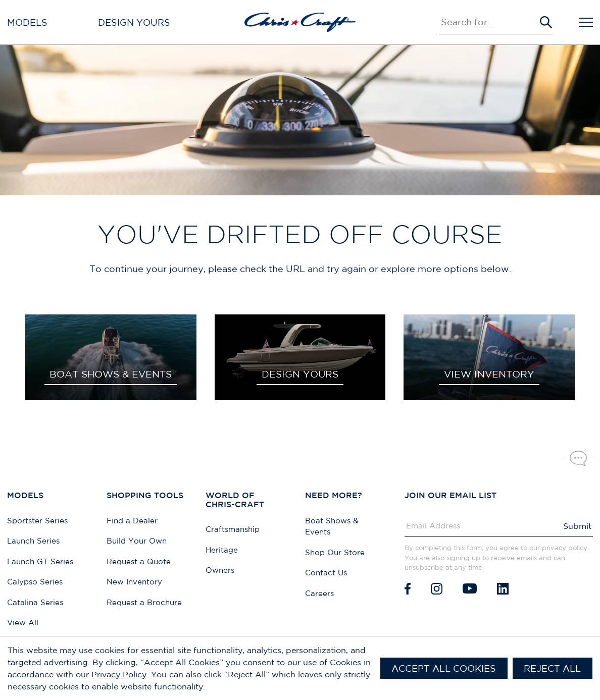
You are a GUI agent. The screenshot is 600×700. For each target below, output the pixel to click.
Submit (577, 526)
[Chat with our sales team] (578, 458)
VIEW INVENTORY (489, 374)
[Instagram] (437, 589)
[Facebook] (408, 589)
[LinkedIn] (503, 589)
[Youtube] (470, 589)
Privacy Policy (119, 674)
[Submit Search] (546, 22)
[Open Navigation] (586, 22)
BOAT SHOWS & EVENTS (111, 374)
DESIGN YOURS (300, 374)
